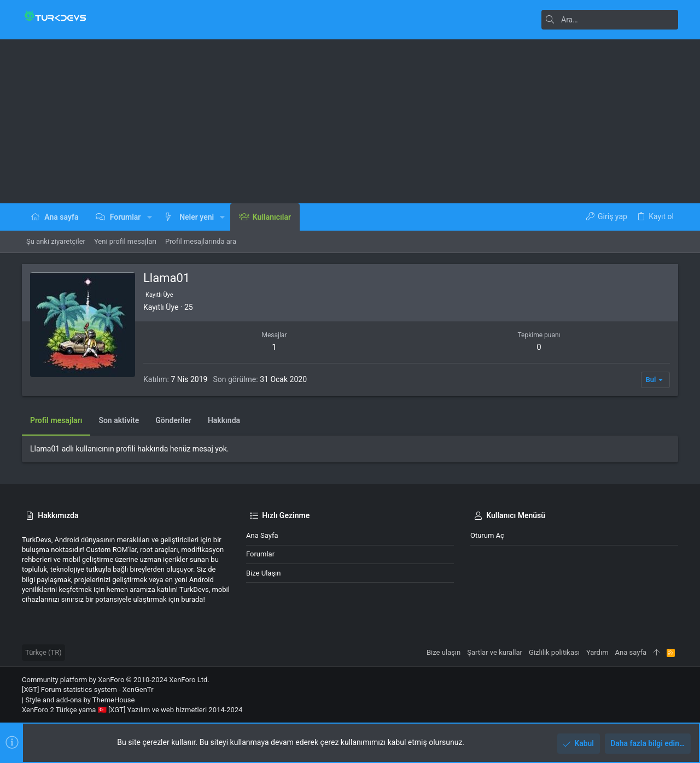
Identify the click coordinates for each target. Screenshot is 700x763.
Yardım (597, 652)
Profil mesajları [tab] (56, 420)
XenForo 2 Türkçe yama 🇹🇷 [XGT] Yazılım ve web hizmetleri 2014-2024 (132, 710)
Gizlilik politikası (554, 652)
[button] (149, 217)
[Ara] (610, 20)
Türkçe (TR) (43, 652)
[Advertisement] (350, 121)
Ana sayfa (262, 535)
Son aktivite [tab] (119, 420)
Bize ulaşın (264, 573)
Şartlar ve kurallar (495, 652)
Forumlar (260, 554)
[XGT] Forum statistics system (88, 689)
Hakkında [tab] (224, 420)
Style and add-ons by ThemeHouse (80, 700)
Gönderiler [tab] (173, 420)
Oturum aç (487, 535)
